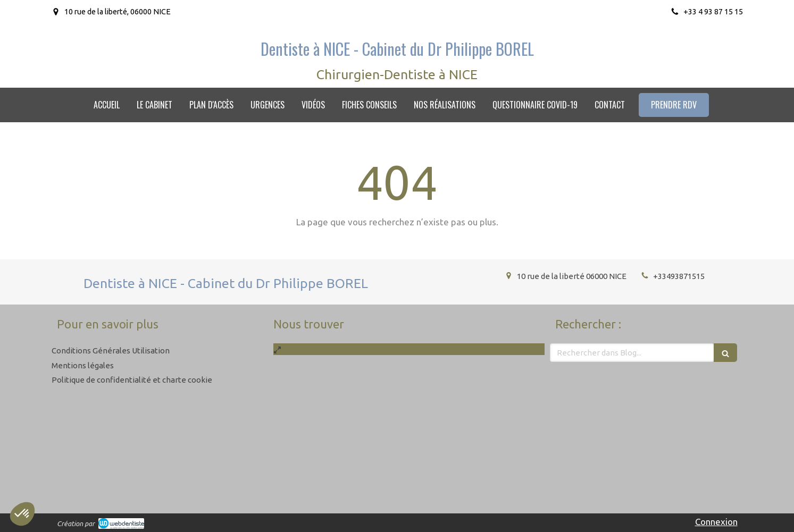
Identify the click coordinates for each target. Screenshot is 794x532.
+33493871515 (679, 276)
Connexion (716, 522)
